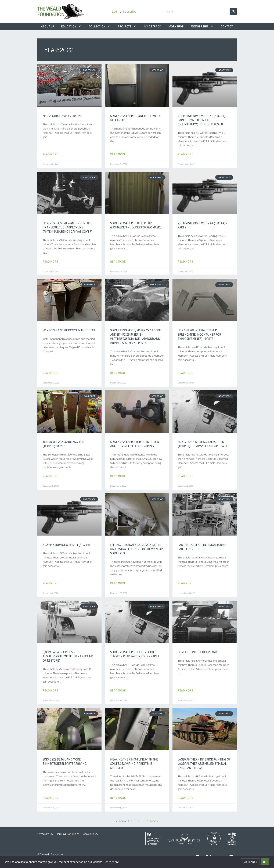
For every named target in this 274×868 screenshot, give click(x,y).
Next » (154, 821)
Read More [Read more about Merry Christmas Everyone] (50, 154)
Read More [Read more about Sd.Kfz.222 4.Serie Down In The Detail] (50, 373)
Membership (202, 26)
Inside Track (152, 26)
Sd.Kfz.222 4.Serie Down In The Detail (69, 330)
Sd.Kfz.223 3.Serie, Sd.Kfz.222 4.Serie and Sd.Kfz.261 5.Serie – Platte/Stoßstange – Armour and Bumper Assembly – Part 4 (136, 336)
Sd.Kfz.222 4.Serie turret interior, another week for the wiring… (135, 444)
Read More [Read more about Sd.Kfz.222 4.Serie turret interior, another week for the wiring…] (118, 476)
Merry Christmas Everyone (63, 116)
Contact (227, 26)
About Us (48, 26)
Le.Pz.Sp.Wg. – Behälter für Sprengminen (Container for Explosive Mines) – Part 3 (199, 334)
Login (116, 11)
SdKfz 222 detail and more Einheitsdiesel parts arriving (65, 761)
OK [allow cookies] (265, 862)
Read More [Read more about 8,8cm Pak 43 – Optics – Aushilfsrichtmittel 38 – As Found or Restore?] (50, 690)
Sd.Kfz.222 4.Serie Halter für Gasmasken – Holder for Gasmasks (136, 225)
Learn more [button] (111, 862)
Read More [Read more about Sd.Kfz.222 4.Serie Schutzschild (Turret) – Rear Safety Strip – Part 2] (185, 476)
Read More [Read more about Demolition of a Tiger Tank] (185, 690)
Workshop (176, 26)
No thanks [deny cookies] (250, 862)
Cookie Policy (91, 834)
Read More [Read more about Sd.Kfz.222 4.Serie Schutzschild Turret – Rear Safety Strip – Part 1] (118, 690)
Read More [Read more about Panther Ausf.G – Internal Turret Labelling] (185, 583)
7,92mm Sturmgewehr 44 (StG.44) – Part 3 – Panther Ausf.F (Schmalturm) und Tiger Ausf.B (203, 120)
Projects (127, 26)
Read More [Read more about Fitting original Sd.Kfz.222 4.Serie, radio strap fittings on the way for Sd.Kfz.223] (118, 583)
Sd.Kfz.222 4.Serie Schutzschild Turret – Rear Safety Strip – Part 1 (135, 654)
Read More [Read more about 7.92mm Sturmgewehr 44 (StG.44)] (50, 583)
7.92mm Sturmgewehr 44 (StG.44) (66, 545)
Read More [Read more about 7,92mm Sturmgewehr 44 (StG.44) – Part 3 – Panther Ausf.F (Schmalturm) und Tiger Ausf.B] (185, 154)
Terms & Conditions (68, 834)
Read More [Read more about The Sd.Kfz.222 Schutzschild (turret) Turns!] (50, 476)
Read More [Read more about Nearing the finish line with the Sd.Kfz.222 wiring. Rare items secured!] (118, 798)
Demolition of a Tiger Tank (197, 652)
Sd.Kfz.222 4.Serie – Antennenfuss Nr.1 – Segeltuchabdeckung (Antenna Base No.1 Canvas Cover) (67, 227)
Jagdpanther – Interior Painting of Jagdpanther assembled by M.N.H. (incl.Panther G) (204, 763)
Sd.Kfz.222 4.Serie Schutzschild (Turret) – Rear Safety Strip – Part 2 (203, 444)
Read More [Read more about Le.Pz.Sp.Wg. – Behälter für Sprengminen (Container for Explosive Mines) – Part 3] (185, 373)
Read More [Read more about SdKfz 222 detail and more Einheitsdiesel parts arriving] (50, 798)
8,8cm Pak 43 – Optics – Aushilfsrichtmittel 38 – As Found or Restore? (68, 656)
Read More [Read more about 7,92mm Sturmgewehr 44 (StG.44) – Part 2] (185, 261)
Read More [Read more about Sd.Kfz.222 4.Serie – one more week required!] (118, 154)
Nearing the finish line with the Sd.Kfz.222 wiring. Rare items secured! (134, 763)
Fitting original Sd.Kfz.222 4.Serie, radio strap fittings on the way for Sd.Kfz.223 (136, 549)
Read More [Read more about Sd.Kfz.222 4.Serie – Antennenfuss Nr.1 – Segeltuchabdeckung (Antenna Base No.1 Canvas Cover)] (50, 261)
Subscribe (130, 11)
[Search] (233, 11)
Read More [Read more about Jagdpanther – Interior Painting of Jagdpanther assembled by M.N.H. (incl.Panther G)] (185, 798)
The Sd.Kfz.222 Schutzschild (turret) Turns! (63, 444)
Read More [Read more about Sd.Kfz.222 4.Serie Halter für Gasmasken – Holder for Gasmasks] (118, 261)
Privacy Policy (45, 834)
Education (71, 26)
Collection (100, 26)
